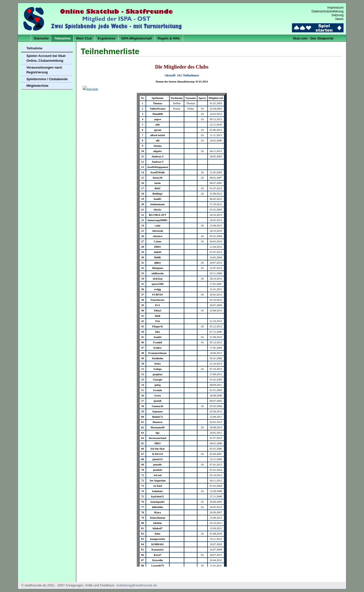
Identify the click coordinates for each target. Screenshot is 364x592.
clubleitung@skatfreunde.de (136, 585)
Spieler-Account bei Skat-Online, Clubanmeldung (46, 58)
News (339, 19)
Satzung (337, 15)
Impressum (335, 7)
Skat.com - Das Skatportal (313, 38)
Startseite (41, 38)
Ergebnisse (106, 38)
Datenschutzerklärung (328, 11)
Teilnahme (62, 38)
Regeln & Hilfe (169, 38)
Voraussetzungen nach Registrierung (44, 70)
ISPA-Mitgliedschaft (136, 38)
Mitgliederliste (37, 86)
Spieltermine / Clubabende (47, 79)
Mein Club (84, 38)
